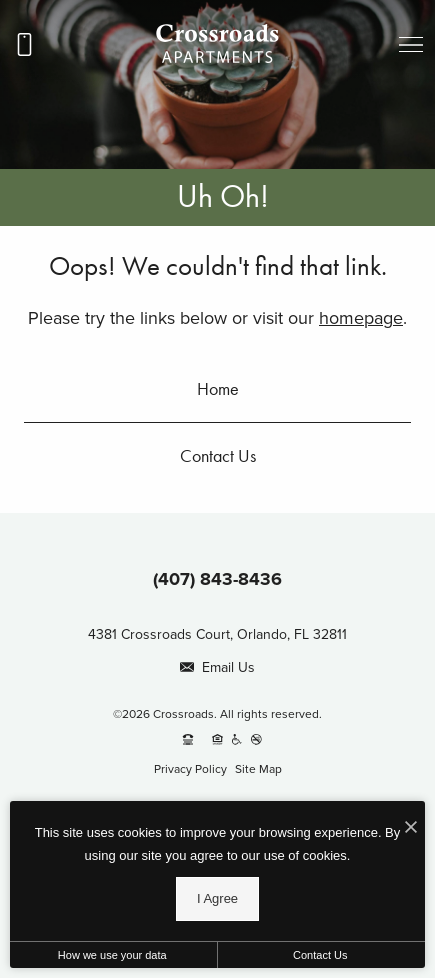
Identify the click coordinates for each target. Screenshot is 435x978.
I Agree (217, 898)
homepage (361, 318)
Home (218, 388)
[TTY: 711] (188, 739)
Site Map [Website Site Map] (258, 769)
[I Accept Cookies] (411, 827)
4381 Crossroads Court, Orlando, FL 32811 (217, 634)
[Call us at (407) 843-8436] (24, 45)
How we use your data (112, 955)
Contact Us (218, 455)
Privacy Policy (190, 769)
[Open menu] (411, 45)
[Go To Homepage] (218, 44)
